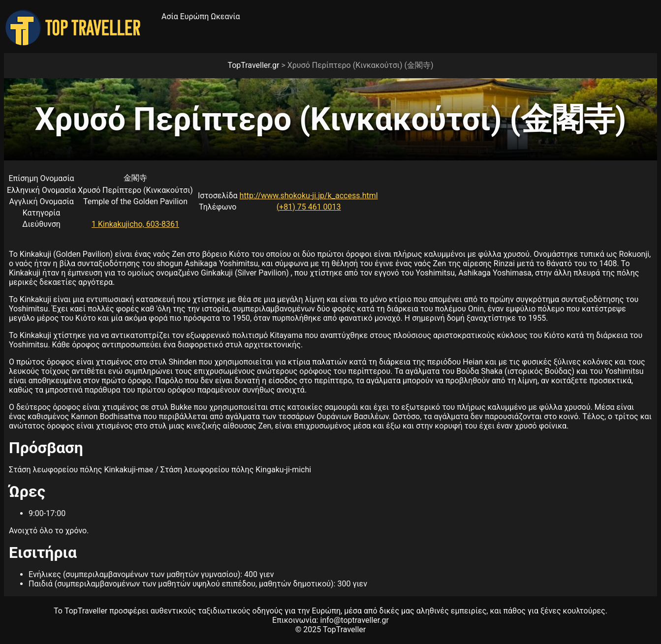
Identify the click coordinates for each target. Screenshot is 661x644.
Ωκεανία (225, 16)
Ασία (170, 16)
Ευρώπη (195, 16)
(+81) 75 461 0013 (309, 207)
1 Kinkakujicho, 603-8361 (135, 224)
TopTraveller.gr (253, 65)
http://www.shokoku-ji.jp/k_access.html (309, 196)
